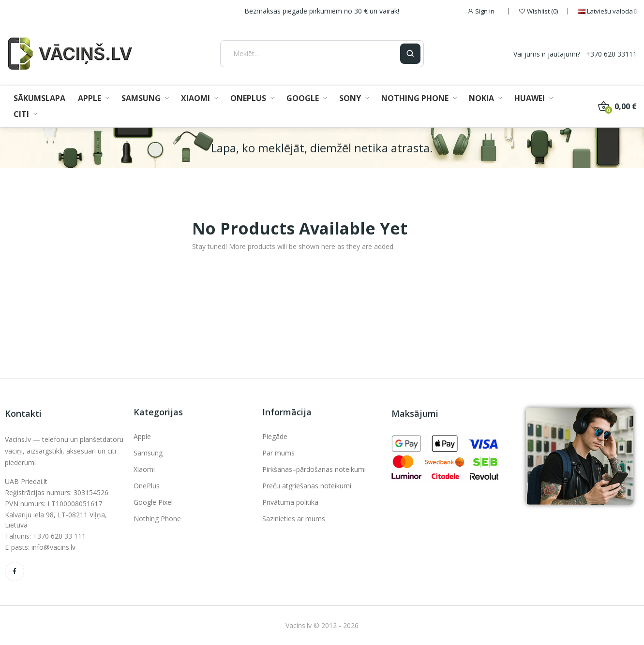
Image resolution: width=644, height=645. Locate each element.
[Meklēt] (310, 54)
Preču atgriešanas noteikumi (307, 486)
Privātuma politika (290, 502)
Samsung (148, 453)
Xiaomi (144, 469)
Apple (142, 436)
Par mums (278, 453)
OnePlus (147, 486)
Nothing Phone (157, 519)
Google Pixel (153, 502)
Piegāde (275, 436)
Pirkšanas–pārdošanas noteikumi (314, 469)
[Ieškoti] (410, 54)
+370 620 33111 (611, 54)
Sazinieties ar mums (294, 519)
